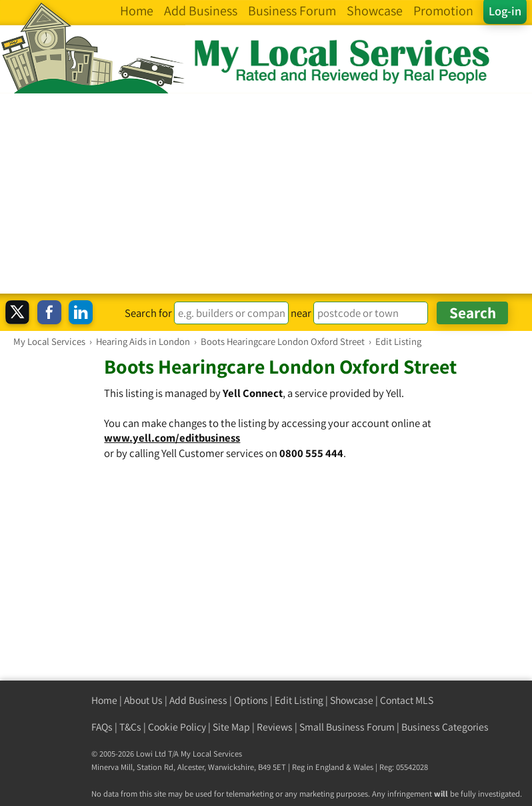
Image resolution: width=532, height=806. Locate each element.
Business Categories (445, 727)
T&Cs (130, 727)
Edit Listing (299, 700)
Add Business (198, 700)
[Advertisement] (266, 193)
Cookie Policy (177, 727)
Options (251, 700)
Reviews (275, 727)
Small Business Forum (347, 727)
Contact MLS (407, 700)
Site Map (231, 727)
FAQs (102, 727)
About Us (143, 700)
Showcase (352, 700)
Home (104, 700)
